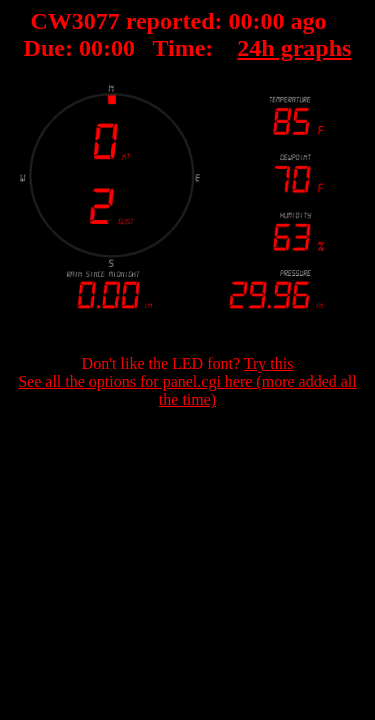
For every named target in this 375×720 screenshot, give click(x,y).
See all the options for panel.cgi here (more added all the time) (187, 390)
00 (241, 21)
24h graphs (294, 48)
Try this (269, 363)
